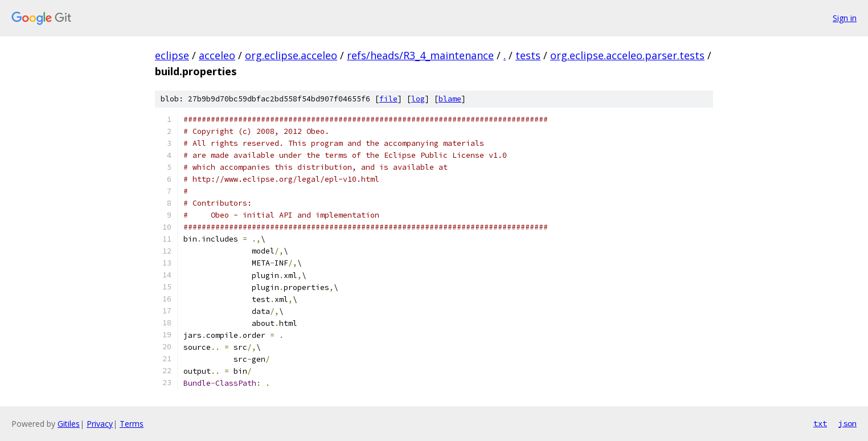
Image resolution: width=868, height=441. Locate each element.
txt (820, 423)
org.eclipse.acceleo (291, 55)
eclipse (172, 55)
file (388, 99)
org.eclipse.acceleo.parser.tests (627, 55)
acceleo (217, 55)
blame (450, 99)
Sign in (845, 18)
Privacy (100, 424)
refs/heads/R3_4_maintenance (420, 55)
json (847, 423)
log (418, 99)
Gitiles (69, 424)
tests (528, 55)
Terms (132, 424)
